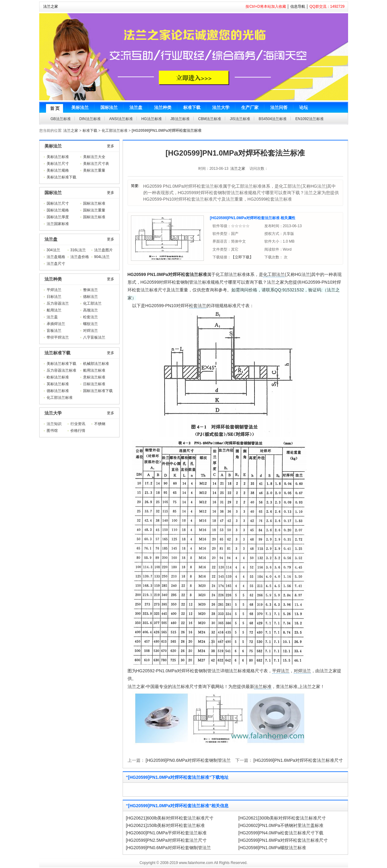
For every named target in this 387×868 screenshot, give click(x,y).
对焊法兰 (90, 331)
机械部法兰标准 (96, 364)
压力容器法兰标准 (61, 370)
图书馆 (52, 431)
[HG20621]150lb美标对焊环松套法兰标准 (166, 825)
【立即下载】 (242, 257)
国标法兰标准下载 (98, 391)
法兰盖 (52, 317)
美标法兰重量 (94, 170)
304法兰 (53, 250)
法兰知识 (54, 424)
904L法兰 (102, 257)
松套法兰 (90, 317)
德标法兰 (90, 297)
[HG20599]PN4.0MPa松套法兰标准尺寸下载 (281, 833)
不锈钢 (100, 424)
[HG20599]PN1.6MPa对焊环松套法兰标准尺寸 (298, 760)
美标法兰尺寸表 (96, 164)
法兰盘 (51, 239)
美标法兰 (53, 146)
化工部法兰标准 (115, 131)
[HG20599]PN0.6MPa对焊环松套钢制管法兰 (188, 760)
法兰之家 (51, 6)
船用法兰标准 (94, 370)
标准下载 (90, 131)
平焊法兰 (54, 290)
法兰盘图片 (103, 250)
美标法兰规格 (58, 170)
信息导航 (298, 6)
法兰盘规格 (56, 257)
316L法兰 (78, 250)
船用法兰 (54, 310)
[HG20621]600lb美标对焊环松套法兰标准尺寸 (170, 818)
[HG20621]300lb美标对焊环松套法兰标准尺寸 (282, 818)
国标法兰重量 (94, 210)
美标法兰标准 (58, 157)
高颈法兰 (90, 310)
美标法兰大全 (94, 157)
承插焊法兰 (56, 324)
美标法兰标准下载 (61, 177)
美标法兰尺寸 (58, 164)
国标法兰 (53, 193)
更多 (111, 146)
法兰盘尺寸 (56, 264)
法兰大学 (53, 413)
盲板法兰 (54, 331)
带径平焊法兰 (58, 337)
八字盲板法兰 (94, 337)
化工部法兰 (92, 303)
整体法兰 (90, 290)
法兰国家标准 (58, 224)
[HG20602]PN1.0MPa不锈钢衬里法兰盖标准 (281, 825)
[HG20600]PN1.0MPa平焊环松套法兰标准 (166, 833)
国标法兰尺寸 (58, 203)
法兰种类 (53, 279)
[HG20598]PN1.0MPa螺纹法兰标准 (272, 848)
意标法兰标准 (94, 377)
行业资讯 (78, 424)
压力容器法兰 (58, 303)
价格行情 (78, 431)
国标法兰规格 (58, 210)
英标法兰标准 (58, 384)
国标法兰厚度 (58, 217)
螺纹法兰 (90, 324)
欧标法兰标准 (58, 377)
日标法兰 (54, 297)
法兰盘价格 (80, 257)
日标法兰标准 (94, 384)
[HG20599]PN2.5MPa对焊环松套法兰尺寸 (166, 840)
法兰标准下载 (57, 353)
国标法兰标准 (94, 203)
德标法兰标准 (58, 391)
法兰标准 (263, 686)
